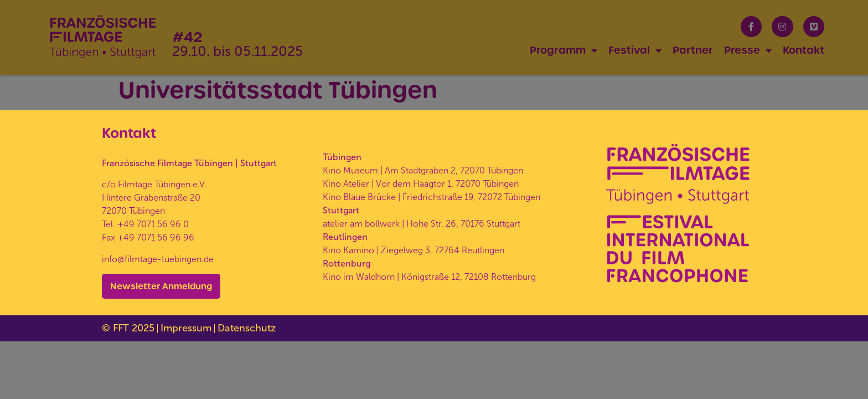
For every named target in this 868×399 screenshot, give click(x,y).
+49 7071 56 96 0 (153, 224)
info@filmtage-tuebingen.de (158, 259)
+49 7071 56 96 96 (156, 237)
